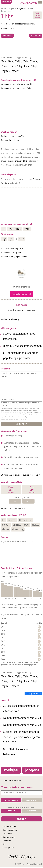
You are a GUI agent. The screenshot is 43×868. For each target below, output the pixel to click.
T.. (4, 229)
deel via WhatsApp (11, 319)
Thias (4, 66)
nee (28, 501)
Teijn (18, 61)
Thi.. (18, 229)
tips (5, 844)
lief (31, 520)
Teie (3, 61)
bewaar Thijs (9, 28)
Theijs (34, 61)
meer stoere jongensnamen (15, 257)
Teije (11, 61)
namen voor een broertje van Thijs (18, 84)
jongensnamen (10, 830)
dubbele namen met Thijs (14, 136)
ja (15, 501)
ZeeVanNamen (28, 3)
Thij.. (27, 229)
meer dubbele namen (13, 140)
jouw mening (9, 837)
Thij (20, 66)
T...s (22, 239)
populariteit (36, 36)
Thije (27, 66)
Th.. (10, 229)
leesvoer (7, 840)
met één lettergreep (12, 253)
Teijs (26, 61)
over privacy (9, 848)
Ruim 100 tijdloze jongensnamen (22, 346)
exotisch (12, 520)
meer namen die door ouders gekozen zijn (22, 475)
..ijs (4, 239)
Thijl (34, 66)
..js (11, 239)
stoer (27, 525)
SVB (7, 662)
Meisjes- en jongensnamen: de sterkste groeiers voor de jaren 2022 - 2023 (21, 737)
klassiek (23, 520)
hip (4, 520)
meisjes (11, 770)
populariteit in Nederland (14, 508)
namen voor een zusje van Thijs (17, 88)
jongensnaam (23, 9)
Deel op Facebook (33, 694)
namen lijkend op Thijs (13, 249)
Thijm (4, 71)
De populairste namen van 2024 (22, 718)
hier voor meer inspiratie (24, 310)
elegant (6, 529)
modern (6, 525)
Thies (12, 66)
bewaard (6, 2)
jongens (32, 770)
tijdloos (36, 525)
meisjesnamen (10, 826)
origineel (17, 525)
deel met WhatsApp (12, 780)
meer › (15, 71)
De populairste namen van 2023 (22, 725)
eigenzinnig (18, 529)
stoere (9, 24)
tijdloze (18, 24)
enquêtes (7, 36)
